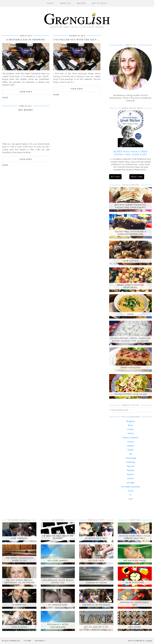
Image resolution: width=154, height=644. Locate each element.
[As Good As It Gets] (96, 532)
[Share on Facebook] (11, 97)
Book (131, 425)
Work (131, 499)
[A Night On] (19, 599)
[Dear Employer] (135, 577)
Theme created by (140, 641)
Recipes (81, 3)
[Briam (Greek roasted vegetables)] (130, 280)
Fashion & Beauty (130, 438)
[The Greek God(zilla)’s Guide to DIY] (19, 554)
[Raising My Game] (96, 577)
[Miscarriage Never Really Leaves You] (58, 577)
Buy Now (115, 177)
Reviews (131, 474)
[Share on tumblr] (16, 97)
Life (130, 454)
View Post (26, 92)
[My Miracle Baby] (58, 599)
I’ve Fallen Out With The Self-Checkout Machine (89, 40)
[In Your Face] (96, 554)
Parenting (130, 462)
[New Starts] (135, 621)
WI (130, 495)
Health (130, 450)
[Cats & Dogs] (19, 621)
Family (131, 433)
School (130, 478)
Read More (137, 177)
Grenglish (15, 641)
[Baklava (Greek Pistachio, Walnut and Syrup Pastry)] (130, 200)
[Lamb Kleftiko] (130, 253)
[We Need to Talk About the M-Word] (58, 532)
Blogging (130, 421)
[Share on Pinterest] (14, 97)
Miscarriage (131, 458)
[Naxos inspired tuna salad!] (130, 386)
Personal (131, 466)
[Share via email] (10, 97)
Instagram (40, 641)
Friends (130, 442)
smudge (130, 483)
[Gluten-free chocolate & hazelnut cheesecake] (130, 226)
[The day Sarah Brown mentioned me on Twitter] (19, 577)
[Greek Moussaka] (130, 360)
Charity (131, 429)
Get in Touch (100, 3)
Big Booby (26, 110)
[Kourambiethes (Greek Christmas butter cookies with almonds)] (130, 333)
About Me (65, 3)
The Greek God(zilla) (130, 487)
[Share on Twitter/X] (13, 97)
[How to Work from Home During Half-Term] (135, 532)
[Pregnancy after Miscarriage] (58, 621)
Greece (130, 446)
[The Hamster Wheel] (135, 554)
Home (50, 3)
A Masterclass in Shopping (26, 40)
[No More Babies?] (58, 554)
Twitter (27, 641)
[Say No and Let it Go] (96, 621)
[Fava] (130, 306)
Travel (130, 491)
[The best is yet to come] (96, 599)
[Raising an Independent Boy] (135, 599)
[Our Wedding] (19, 532)
